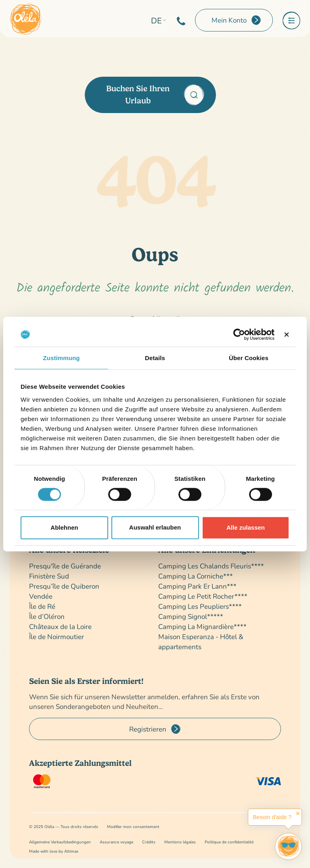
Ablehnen (64, 527)
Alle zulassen (246, 527)
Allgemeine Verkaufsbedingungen (60, 842)
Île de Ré (42, 606)
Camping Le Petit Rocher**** (203, 596)
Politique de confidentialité (229, 842)
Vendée (41, 596)
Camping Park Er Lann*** (197, 586)
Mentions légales (180, 842)
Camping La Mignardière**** (202, 626)
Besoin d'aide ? (272, 817)
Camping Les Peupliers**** (200, 606)
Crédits (149, 842)
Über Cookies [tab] (249, 358)
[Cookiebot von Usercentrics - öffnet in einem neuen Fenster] (239, 335)
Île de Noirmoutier (57, 636)
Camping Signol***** (191, 616)
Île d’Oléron (47, 616)
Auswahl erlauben (155, 527)
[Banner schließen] (287, 335)
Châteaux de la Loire (60, 626)
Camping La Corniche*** (196, 576)
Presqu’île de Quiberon (64, 586)
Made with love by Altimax (54, 851)
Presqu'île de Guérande (65, 566)
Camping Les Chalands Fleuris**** (211, 566)
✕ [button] (298, 813)
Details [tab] (155, 358)
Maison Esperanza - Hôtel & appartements (201, 642)
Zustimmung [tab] (62, 358)
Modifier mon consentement (133, 827)
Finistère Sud (49, 576)
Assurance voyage (116, 842)
